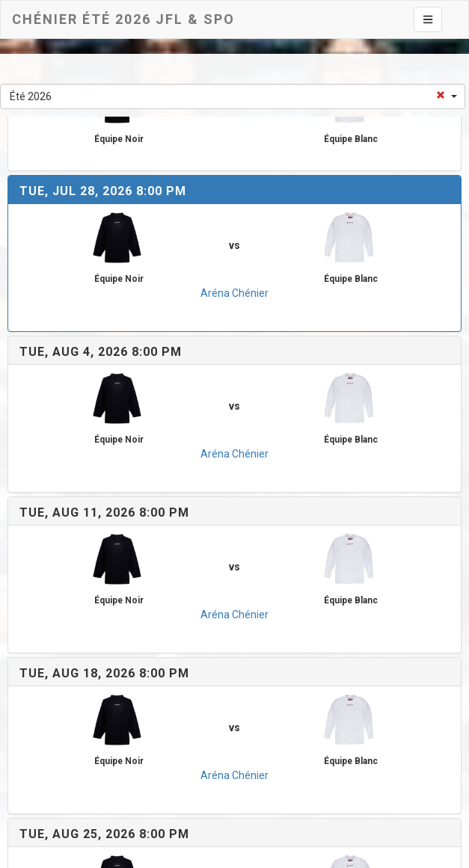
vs (235, 245)
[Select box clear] (441, 91)
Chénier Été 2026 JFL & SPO (123, 19)
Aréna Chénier (235, 293)
